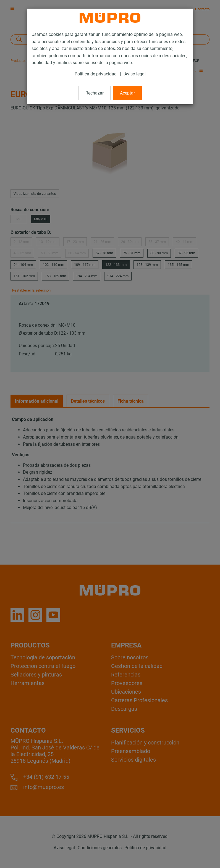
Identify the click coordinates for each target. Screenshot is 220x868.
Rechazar (95, 93)
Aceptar (127, 93)
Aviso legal (135, 74)
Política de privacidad (96, 74)
